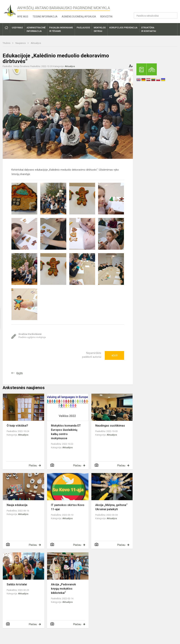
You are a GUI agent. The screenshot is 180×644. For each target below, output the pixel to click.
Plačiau (33, 465)
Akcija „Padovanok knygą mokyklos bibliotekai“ (63, 589)
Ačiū (114, 355)
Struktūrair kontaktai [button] (149, 29)
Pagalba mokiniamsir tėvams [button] (61, 29)
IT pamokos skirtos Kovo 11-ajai (68, 507)
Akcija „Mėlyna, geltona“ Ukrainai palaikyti (111, 507)
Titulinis (7, 43)
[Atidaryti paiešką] (173, 15)
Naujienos (21, 43)
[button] (153, 7)
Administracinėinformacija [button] (36, 29)
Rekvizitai (106, 17)
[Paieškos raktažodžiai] (156, 15)
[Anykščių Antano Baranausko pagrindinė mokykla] (10, 11)
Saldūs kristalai (17, 584)
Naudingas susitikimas (110, 426)
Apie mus (23, 17)
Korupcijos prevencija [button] (123, 28)
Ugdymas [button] (17, 28)
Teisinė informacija (45, 17)
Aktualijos (36, 43)
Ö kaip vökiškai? (17, 426)
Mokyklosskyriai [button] (100, 29)
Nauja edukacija (17, 505)
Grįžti (20, 373)
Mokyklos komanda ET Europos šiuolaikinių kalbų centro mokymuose (66, 432)
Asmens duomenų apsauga (79, 17)
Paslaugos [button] (83, 28)
